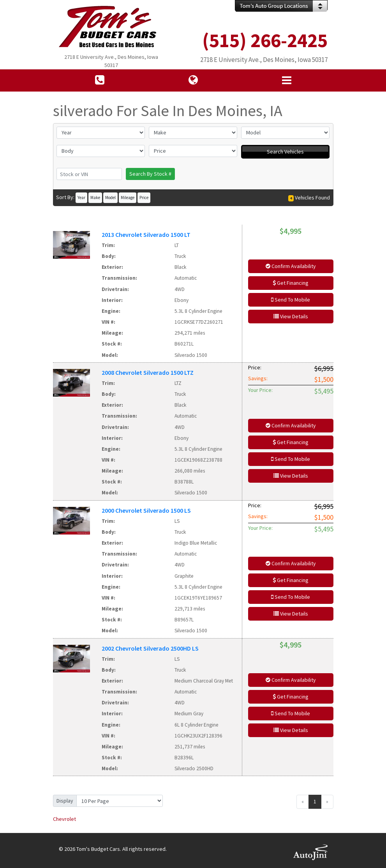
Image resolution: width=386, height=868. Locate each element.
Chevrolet (64, 819)
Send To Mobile (291, 300)
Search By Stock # (150, 174)
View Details (291, 316)
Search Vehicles (285, 152)
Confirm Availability (291, 266)
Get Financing (291, 283)
